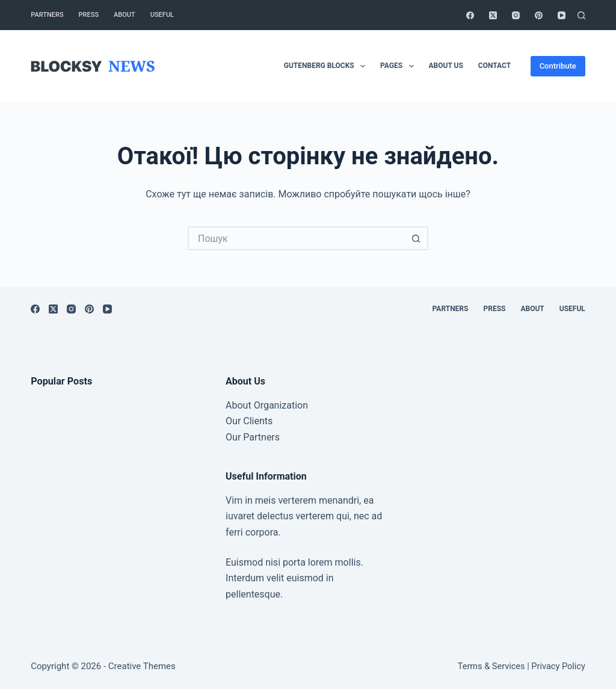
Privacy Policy (558, 666)
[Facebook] (470, 15)
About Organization (267, 405)
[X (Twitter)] (493, 15)
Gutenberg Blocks (327, 66)
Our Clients (249, 421)
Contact (494, 66)
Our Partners (253, 437)
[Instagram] (516, 15)
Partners (47, 15)
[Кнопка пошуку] (416, 238)
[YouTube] (562, 15)
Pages (399, 66)
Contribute (558, 66)
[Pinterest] (539, 15)
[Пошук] (581, 15)
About (125, 15)
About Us (446, 66)
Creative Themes (142, 666)
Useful (162, 15)
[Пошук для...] (296, 238)
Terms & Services (491, 666)
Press (89, 15)
